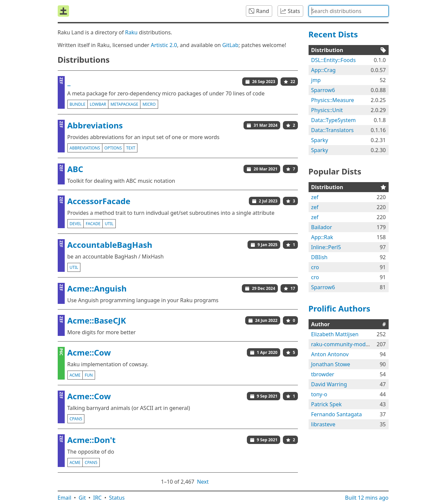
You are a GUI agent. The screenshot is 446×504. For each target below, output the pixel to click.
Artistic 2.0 (164, 45)
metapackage (124, 104)
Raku (131, 32)
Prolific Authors (340, 308)
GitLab (230, 45)
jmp (316, 80)
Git (82, 498)
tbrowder (323, 374)
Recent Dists (333, 34)
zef (315, 197)
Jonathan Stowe (331, 364)
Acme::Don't (92, 440)
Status (117, 498)
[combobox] (349, 11)
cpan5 (76, 419)
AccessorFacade (99, 201)
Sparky (320, 140)
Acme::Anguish (97, 288)
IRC (97, 498)
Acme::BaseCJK (97, 320)
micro (149, 104)
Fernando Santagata (337, 414)
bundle (78, 104)
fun (89, 375)
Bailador (322, 227)
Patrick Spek (327, 404)
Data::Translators (333, 130)
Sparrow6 (323, 90)
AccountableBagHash (110, 245)
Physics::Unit (327, 110)
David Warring (329, 384)
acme (75, 375)
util (109, 224)
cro (315, 267)
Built (367, 498)
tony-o (319, 394)
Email (65, 498)
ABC (75, 169)
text (131, 148)
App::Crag (324, 70)
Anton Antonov (330, 354)
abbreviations (85, 148)
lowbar (98, 104)
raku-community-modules (344, 344)
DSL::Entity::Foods (334, 60)
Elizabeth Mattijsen (335, 334)
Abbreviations (95, 125)
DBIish (319, 257)
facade (93, 224)
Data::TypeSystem (334, 120)
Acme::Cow (89, 352)
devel (76, 224)
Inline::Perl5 (326, 247)
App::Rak (322, 237)
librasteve (323, 424)
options (113, 148)
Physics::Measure (333, 100)
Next (203, 482)
